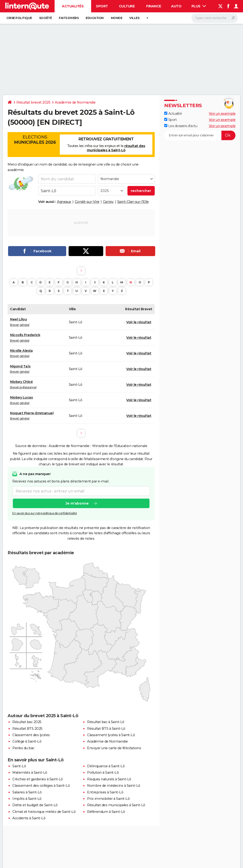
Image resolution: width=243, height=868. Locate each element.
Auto (176, 6)
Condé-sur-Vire (87, 202)
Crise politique (19, 18)
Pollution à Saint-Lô (103, 773)
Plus (199, 6)
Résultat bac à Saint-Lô (106, 722)
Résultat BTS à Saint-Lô (106, 729)
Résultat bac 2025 (27, 722)
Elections (35, 140)
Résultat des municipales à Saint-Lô (116, 805)
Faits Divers (69, 18)
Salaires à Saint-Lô (27, 792)
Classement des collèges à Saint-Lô (41, 786)
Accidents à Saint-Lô (29, 818)
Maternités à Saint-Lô (30, 773)
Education (95, 18)
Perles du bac (23, 748)
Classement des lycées (31, 735)
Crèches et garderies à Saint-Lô (38, 779)
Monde (117, 18)
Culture (127, 6)
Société (46, 18)
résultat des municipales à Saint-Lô (116, 148)
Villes (134, 18)
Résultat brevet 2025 (33, 102)
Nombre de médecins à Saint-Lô (114, 786)
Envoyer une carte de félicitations (114, 748)
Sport (102, 6)
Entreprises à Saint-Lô (105, 792)
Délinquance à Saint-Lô (106, 766)
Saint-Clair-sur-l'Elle (133, 202)
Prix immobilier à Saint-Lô (108, 799)
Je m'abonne (77, 504)
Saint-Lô (19, 766)
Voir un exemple (222, 114)
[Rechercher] (215, 18)
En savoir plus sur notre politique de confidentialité (45, 513)
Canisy (108, 202)
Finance (154, 6)
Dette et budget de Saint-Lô (35, 805)
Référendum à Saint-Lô (106, 812)
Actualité (173, 114)
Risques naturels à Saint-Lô (109, 779)
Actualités (73, 6)
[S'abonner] (200, 135)
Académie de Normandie (75, 102)
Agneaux (64, 202)
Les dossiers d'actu (181, 126)
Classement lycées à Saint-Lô (111, 735)
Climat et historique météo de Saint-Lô (44, 812)
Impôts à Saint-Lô (27, 799)
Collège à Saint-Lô (27, 741)
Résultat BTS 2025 (27, 729)
